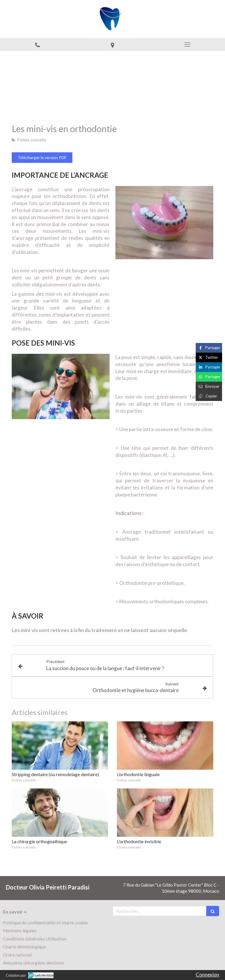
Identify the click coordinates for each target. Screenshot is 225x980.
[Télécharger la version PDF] (42, 158)
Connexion (207, 975)
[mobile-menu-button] (187, 45)
